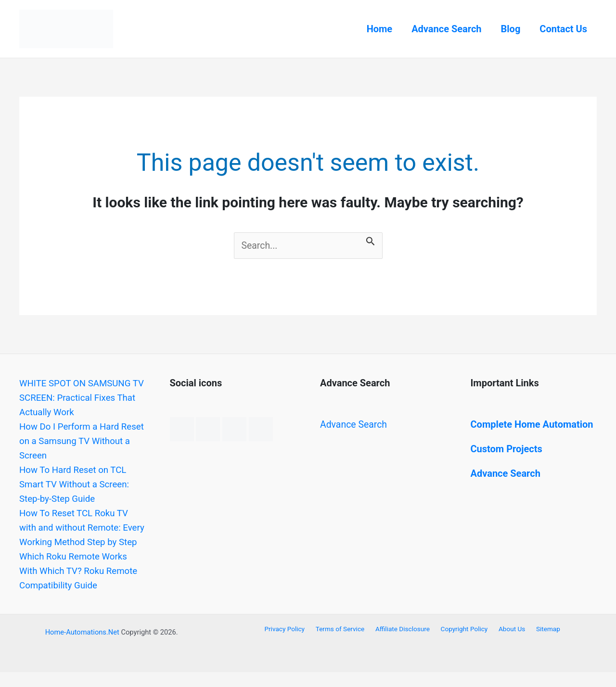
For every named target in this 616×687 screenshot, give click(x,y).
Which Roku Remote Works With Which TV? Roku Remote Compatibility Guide (79, 585)
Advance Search (446, 29)
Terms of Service (345, 644)
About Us (508, 644)
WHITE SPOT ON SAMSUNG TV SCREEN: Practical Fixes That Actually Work (79, 398)
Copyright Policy (464, 644)
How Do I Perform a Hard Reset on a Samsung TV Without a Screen (73, 441)
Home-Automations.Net (82, 647)
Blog (511, 29)
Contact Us (563, 29)
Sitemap (541, 644)
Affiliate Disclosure (404, 644)
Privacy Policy (292, 644)
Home (380, 29)
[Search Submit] (372, 240)
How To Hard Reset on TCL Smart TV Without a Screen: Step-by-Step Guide (78, 484)
